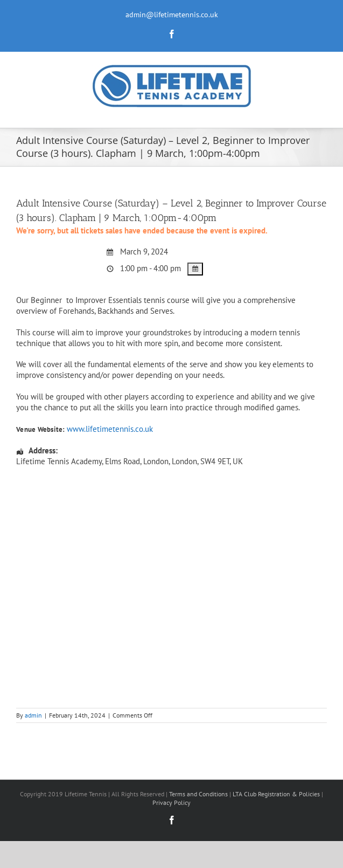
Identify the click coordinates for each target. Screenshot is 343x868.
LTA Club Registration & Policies (277, 794)
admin (33, 715)
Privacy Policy (171, 802)
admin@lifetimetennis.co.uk (172, 15)
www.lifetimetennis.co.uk (110, 429)
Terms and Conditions (198, 794)
